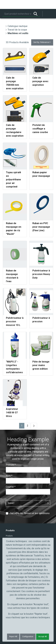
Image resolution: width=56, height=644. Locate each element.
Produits (9, 536)
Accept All (43, 637)
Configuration (28, 637)
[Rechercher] (17, 14)
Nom (9, 476)
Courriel (11, 487)
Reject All (13, 637)
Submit (11, 503)
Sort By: (42, 42)
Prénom (11, 465)
